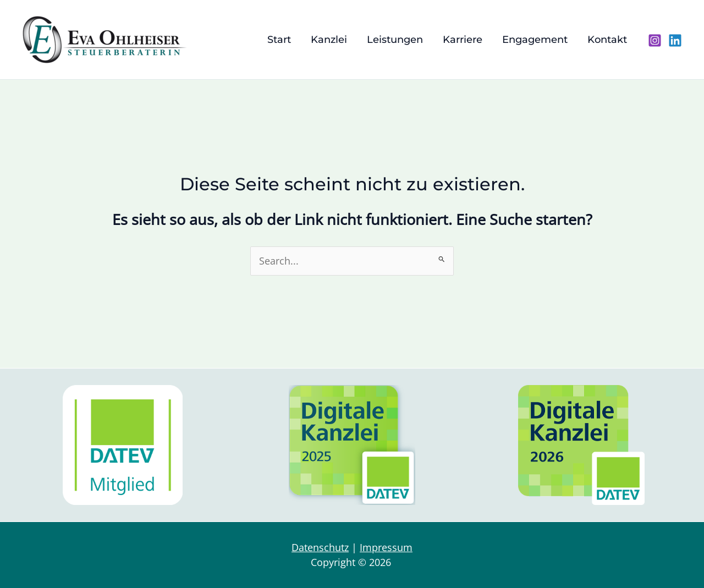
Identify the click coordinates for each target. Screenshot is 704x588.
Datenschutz (320, 547)
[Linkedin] (675, 40)
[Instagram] (655, 40)
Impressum (386, 547)
